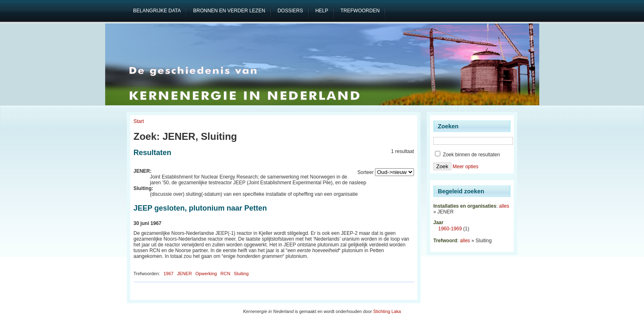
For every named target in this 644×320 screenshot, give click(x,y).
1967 (168, 274)
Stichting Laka (387, 311)
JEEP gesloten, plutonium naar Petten (200, 208)
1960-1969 (450, 229)
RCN (225, 274)
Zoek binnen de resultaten (467, 155)
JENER (184, 274)
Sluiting (241, 274)
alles (504, 206)
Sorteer (365, 172)
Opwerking (206, 274)
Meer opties (466, 167)
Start (139, 121)
